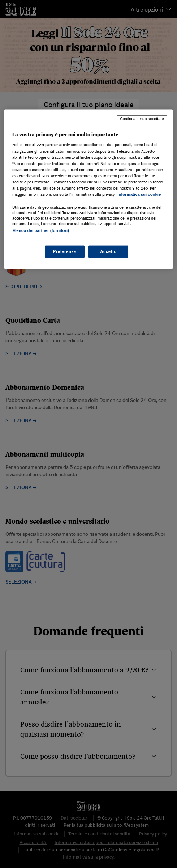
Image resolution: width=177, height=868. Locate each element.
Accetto (108, 251)
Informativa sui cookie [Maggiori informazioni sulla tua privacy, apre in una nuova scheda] (139, 194)
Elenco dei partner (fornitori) (41, 230)
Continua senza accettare (142, 118)
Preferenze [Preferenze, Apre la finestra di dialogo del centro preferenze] (65, 251)
